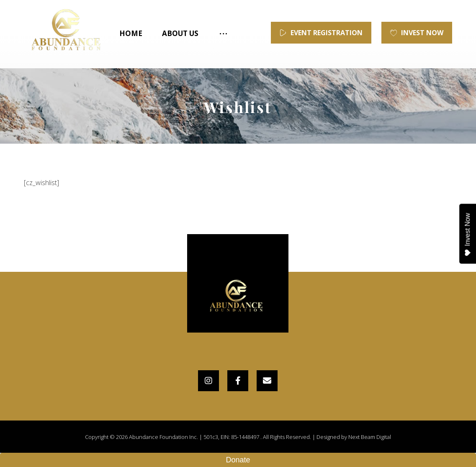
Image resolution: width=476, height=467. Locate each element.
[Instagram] (208, 381)
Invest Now (467, 235)
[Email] (267, 381)
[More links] (223, 34)
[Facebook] (238, 381)
